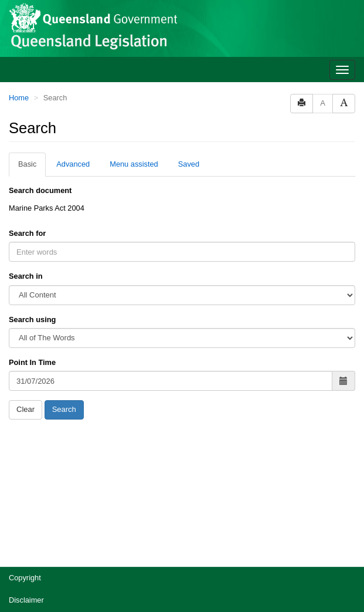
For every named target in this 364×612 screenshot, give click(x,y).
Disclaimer (26, 600)
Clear (25, 409)
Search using (32, 319)
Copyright (25, 578)
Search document (40, 190)
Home (19, 98)
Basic (27, 164)
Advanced (73, 164)
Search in (26, 276)
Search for (27, 233)
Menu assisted (134, 164)
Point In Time (32, 362)
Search (64, 409)
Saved (189, 164)
